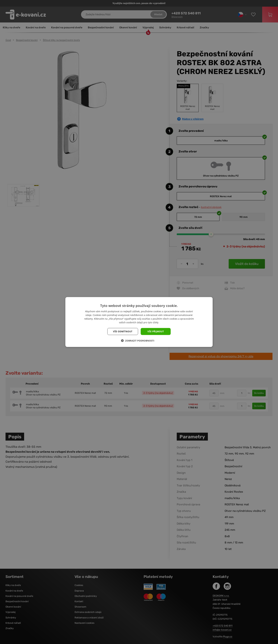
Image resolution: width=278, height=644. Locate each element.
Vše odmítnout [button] (123, 331)
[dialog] (139, 322)
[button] (139, 340)
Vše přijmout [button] (156, 331)
